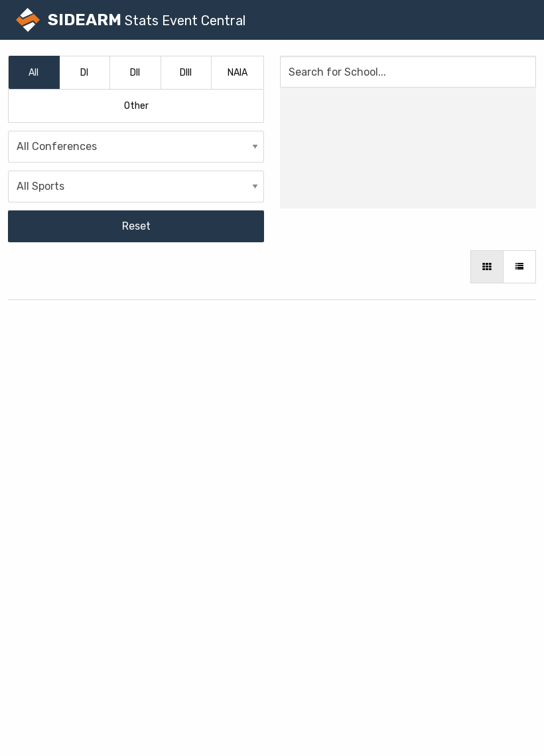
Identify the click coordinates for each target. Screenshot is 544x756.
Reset (136, 226)
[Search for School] (408, 72)
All (34, 73)
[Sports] (136, 187)
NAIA (238, 73)
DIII (186, 73)
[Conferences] (136, 147)
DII (135, 73)
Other (136, 106)
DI (84, 73)
